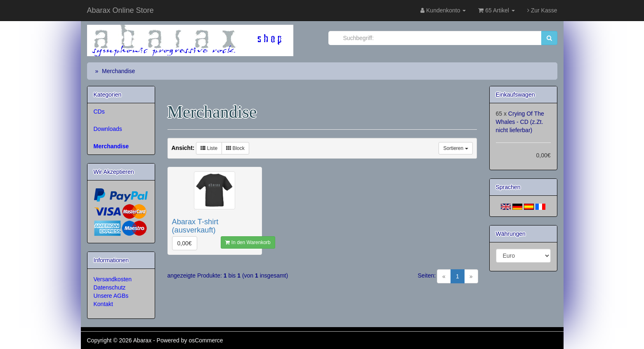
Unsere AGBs (111, 296)
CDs (99, 112)
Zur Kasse (542, 10)
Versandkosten (113, 279)
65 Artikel (496, 10)
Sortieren (455, 148)
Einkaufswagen (515, 95)
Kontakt (103, 304)
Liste (209, 148)
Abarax (143, 340)
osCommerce (206, 340)
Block (235, 148)
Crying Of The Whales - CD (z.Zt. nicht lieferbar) (520, 122)
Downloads (108, 129)
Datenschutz (110, 287)
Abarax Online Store (120, 10)
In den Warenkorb (248, 242)
